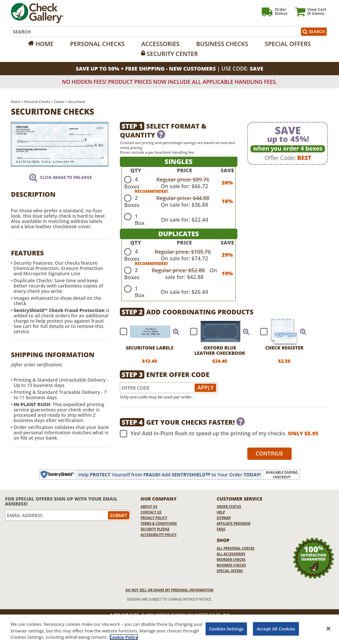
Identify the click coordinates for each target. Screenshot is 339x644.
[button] (176, 332)
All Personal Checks (235, 548)
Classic (59, 102)
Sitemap (224, 518)
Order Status (229, 507)
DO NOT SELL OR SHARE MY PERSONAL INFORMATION (169, 590)
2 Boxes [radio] (132, 201)
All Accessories (231, 554)
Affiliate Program (233, 523)
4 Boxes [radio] (132, 183)
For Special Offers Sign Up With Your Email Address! (61, 501)
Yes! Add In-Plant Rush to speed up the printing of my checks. (219, 434)
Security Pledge (155, 529)
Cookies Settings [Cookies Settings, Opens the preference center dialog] (226, 628)
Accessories (161, 44)
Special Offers (288, 44)
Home (44, 44)
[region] (169, 629)
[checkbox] (147, 332)
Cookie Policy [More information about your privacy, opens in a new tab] (124, 637)
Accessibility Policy (159, 535)
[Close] (328, 628)
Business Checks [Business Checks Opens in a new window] (231, 565)
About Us (149, 507)
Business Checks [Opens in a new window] (222, 44)
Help (221, 512)
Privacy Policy (154, 518)
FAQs (221, 529)
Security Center (172, 54)
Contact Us (151, 512)
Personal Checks (97, 44)
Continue (270, 454)
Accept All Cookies (276, 628)
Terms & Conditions (159, 523)
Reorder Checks (231, 560)
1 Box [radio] (140, 220)
